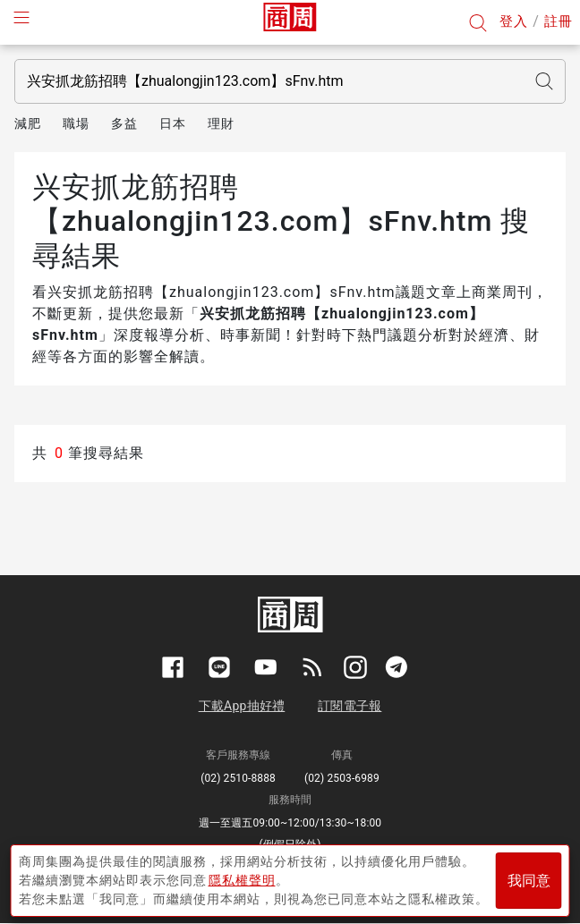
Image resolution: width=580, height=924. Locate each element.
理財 (221, 123)
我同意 (529, 881)
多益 (124, 123)
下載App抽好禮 (242, 706)
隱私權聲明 (242, 880)
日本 (173, 123)
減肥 (28, 123)
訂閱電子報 (350, 706)
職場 (76, 123)
